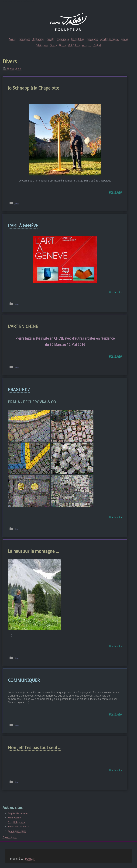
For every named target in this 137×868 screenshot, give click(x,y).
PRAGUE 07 (19, 390)
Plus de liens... (10, 837)
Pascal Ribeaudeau (17, 822)
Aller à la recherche (29, 1)
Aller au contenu (7, 1)
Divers (17, 204)
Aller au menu (18, 1)
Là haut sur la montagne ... (33, 551)
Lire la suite (116, 192)
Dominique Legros (17, 831)
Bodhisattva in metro (18, 826)
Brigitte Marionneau (18, 813)
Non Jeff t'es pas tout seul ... (35, 747)
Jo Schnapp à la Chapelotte (34, 88)
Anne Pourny (14, 818)
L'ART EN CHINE (23, 326)
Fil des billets (14, 69)
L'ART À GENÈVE (23, 226)
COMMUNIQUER (24, 680)
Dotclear (30, 859)
